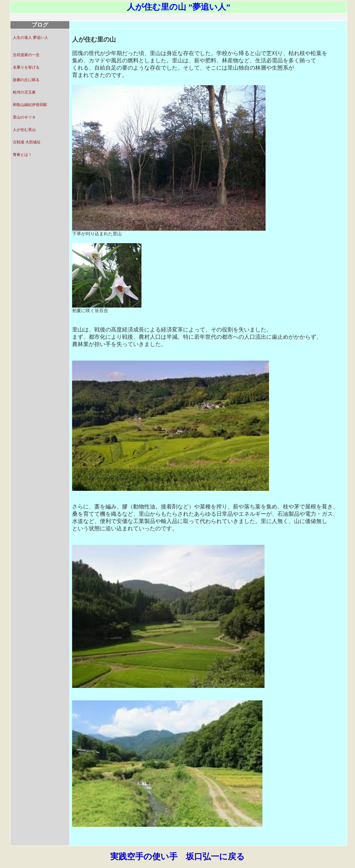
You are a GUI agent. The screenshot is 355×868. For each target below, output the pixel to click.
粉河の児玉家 (24, 92)
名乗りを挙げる (26, 67)
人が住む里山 (24, 130)
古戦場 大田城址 (27, 142)
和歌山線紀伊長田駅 (30, 105)
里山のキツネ (24, 117)
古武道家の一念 (26, 55)
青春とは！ (22, 155)
